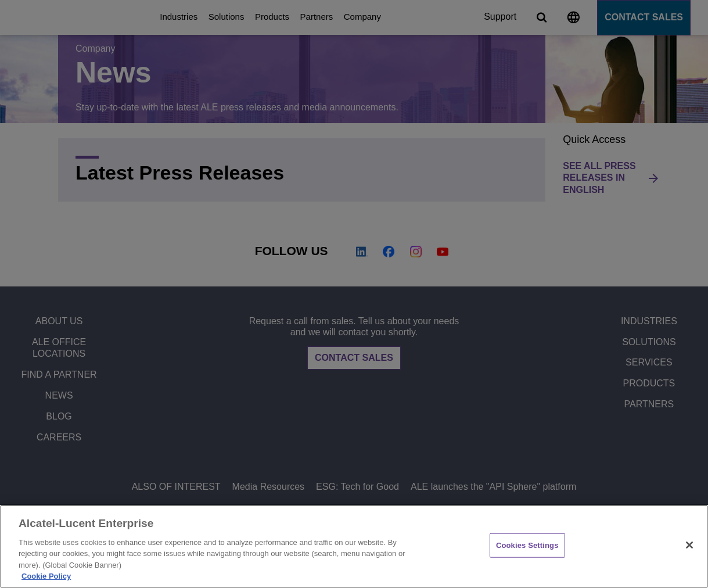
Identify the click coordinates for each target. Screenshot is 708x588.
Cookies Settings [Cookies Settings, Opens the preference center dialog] (527, 545)
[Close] (689, 545)
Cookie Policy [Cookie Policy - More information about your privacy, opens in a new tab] (46, 576)
